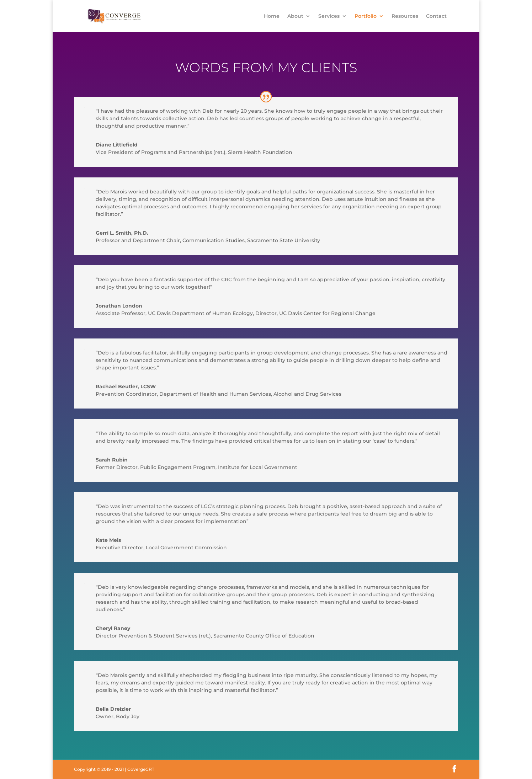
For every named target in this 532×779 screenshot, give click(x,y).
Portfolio (366, 16)
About (295, 16)
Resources (405, 16)
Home (272, 16)
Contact (436, 16)
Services (329, 16)
